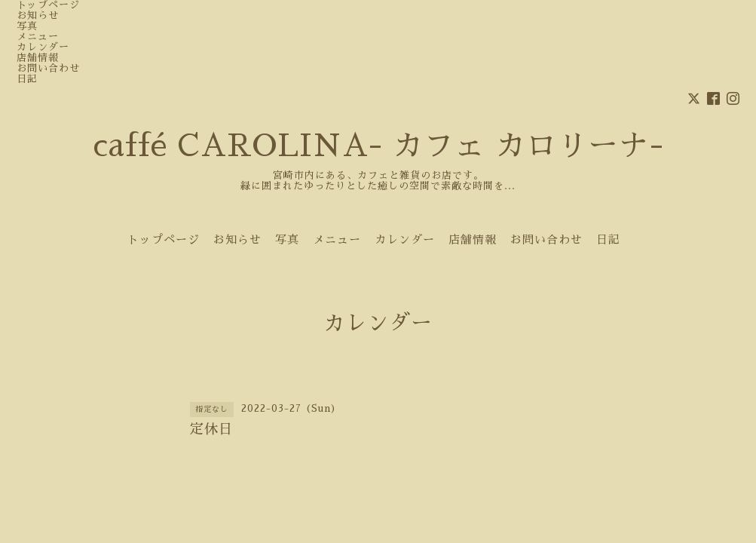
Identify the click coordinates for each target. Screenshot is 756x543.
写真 (27, 26)
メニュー (38, 37)
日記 (27, 79)
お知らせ (38, 15)
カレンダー (43, 47)
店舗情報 (38, 58)
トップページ (48, 5)
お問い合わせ (48, 68)
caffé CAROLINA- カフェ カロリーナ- (378, 146)
